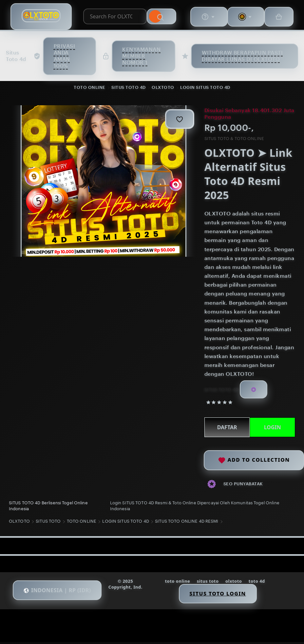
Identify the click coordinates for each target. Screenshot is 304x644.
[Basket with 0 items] (277, 17)
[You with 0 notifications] (243, 17)
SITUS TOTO (49, 523)
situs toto (208, 583)
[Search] (165, 17)
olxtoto (235, 583)
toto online (178, 583)
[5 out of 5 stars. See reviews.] (220, 403)
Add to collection (254, 460)
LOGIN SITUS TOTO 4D (205, 88)
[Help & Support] (205, 17)
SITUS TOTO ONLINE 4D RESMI (188, 523)
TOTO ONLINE (90, 88)
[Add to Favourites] (179, 120)
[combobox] (113, 17)
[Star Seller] (253, 390)
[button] (60, 593)
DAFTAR (226, 428)
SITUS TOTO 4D (129, 88)
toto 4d (258, 583)
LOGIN (272, 428)
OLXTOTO (163, 88)
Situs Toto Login (218, 596)
